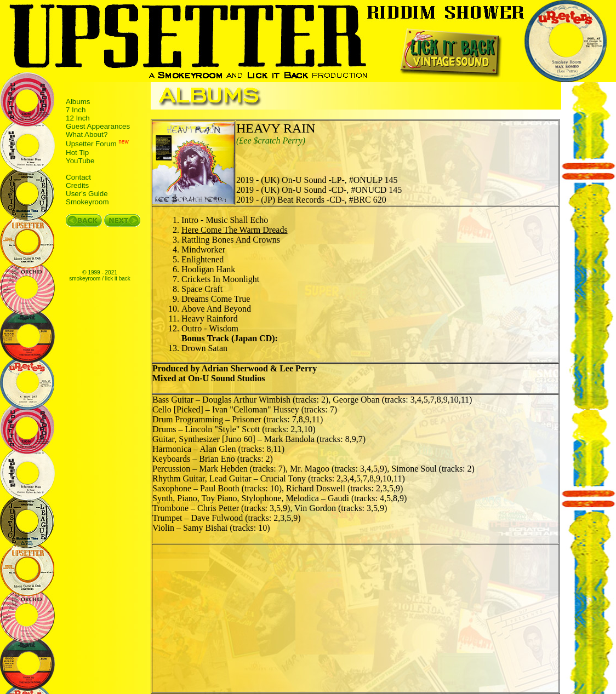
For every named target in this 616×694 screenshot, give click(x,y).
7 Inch (76, 110)
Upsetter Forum (91, 144)
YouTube (80, 161)
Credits (77, 185)
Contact (78, 177)
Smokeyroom (87, 202)
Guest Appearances (98, 126)
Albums (78, 102)
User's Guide (87, 194)
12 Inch (78, 118)
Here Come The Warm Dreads (235, 230)
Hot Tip (77, 153)
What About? (87, 134)
